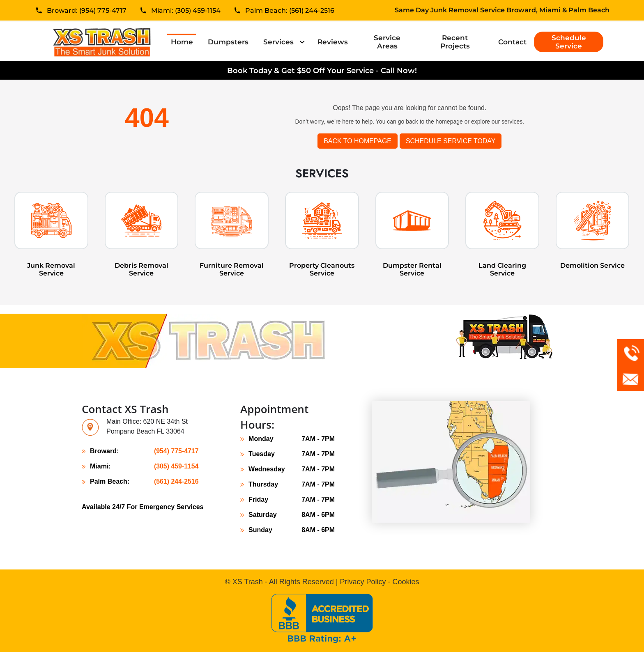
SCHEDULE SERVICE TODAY (451, 141)
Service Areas (387, 42)
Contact (512, 42)
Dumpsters (228, 42)
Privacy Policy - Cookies (379, 582)
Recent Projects (455, 42)
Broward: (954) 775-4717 (87, 11)
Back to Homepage (357, 141)
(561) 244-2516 (176, 481)
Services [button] (279, 42)
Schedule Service (569, 42)
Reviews (333, 42)
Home (184, 42)
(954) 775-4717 (176, 451)
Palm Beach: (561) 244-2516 (290, 11)
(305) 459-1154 (176, 466)
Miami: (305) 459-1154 (186, 11)
